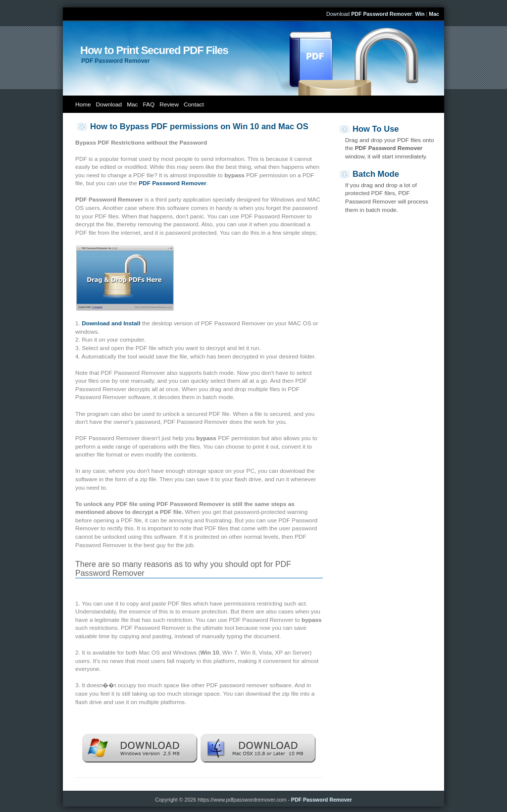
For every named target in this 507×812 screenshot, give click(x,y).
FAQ (149, 104)
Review (169, 104)
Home (83, 104)
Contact (194, 104)
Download (109, 104)
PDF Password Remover (322, 800)
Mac (132, 104)
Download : (370, 14)
